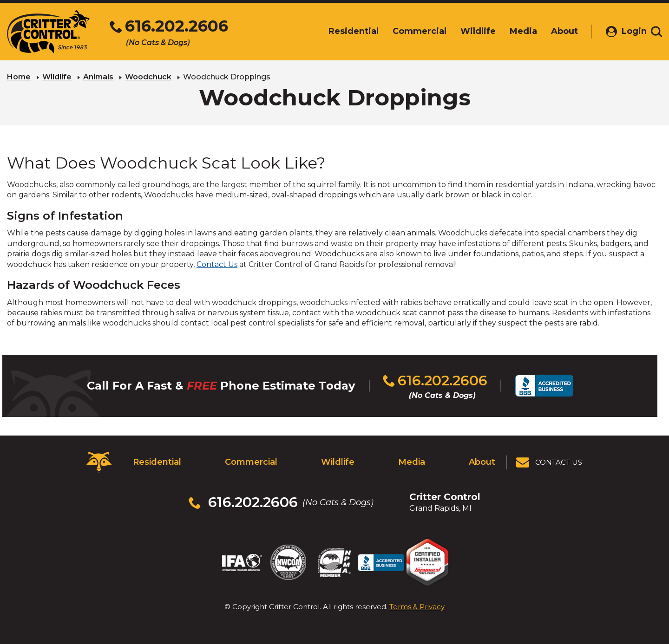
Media (412, 462)
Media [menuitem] (514, 31)
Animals (98, 77)
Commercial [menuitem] (410, 31)
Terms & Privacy (417, 607)
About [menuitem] (555, 31)
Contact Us (217, 264)
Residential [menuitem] (344, 31)
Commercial (251, 462)
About (482, 462)
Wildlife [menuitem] (468, 31)
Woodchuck (148, 77)
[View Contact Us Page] (550, 462)
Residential (157, 462)
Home (19, 77)
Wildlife (57, 77)
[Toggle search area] (656, 32)
